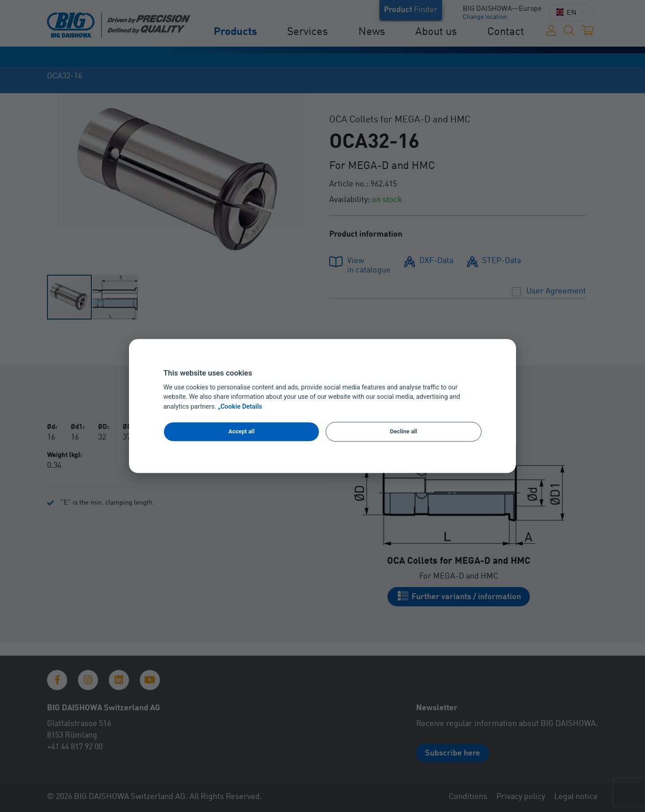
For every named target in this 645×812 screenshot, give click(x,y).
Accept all (241, 431)
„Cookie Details (240, 407)
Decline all (404, 431)
